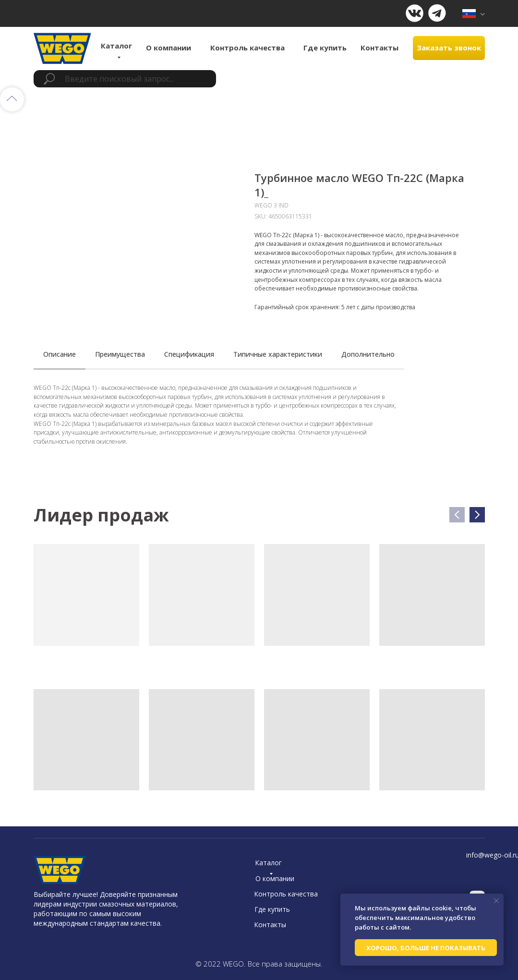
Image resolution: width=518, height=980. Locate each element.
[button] (449, 48)
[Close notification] (496, 901)
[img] (474, 14)
